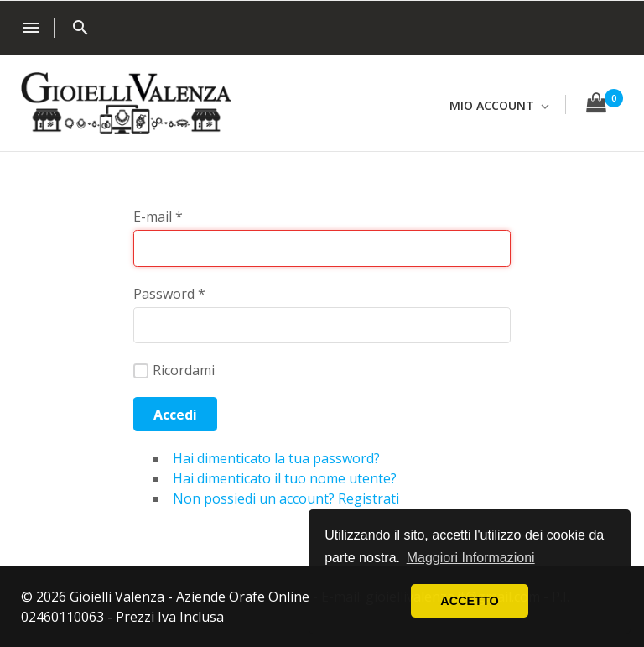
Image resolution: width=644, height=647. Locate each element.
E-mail (158, 217)
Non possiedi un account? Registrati (286, 498)
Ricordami (174, 370)
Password (169, 294)
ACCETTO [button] (469, 601)
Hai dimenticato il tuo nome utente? (285, 478)
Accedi (175, 415)
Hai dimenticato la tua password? (276, 458)
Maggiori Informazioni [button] (471, 558)
